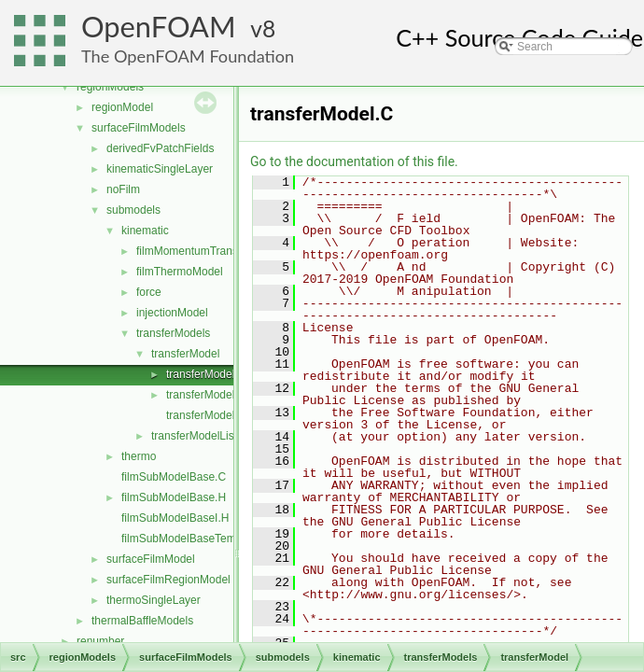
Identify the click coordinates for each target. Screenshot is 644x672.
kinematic (145, 231)
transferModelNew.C (217, 415)
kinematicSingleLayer (160, 169)
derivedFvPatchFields (160, 148)
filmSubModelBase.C (174, 477)
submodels (133, 210)
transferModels (173, 333)
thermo (139, 456)
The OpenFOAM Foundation (188, 56)
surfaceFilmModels (139, 128)
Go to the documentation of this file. (354, 161)
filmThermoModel (180, 272)
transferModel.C (206, 374)
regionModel (122, 107)
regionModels (110, 87)
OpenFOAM (159, 27)
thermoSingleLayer (154, 600)
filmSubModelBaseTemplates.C (199, 539)
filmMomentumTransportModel (212, 251)
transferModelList (194, 436)
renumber (100, 641)
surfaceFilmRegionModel (168, 580)
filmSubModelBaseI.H (175, 518)
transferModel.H (206, 395)
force (149, 292)
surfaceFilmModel (151, 559)
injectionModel (172, 313)
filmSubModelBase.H (174, 497)
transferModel (185, 354)
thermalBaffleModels (142, 621)
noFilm (123, 189)
